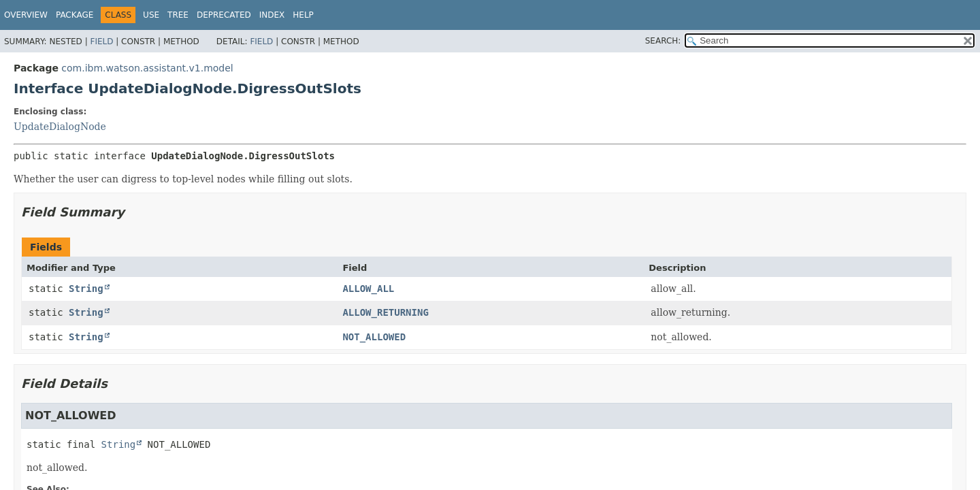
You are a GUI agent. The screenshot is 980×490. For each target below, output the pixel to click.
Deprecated (224, 15)
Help (303, 15)
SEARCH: (663, 41)
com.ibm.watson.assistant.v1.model (147, 68)
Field (101, 42)
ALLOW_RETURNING (385, 312)
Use (151, 15)
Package (75, 15)
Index (272, 15)
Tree (178, 15)
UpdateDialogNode (60, 127)
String (86, 289)
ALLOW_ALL (368, 289)
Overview (26, 15)
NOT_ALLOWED (374, 337)
